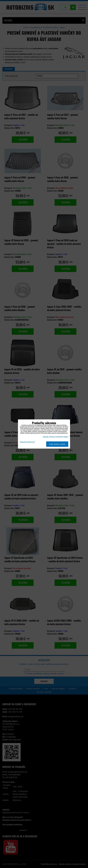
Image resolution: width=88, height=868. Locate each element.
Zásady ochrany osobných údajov (56, 437)
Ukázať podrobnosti (27, 442)
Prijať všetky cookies (57, 444)
